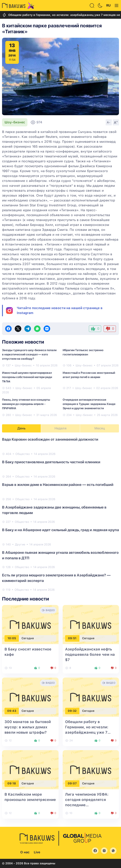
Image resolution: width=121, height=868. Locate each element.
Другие (20, 544)
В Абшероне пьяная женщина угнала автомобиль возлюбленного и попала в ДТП (60, 555)
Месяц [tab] (100, 428)
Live (37, 852)
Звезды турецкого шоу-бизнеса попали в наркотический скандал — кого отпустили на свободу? (29, 354)
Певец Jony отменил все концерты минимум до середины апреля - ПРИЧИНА (26, 404)
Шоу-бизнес (15, 122)
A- (109, 122)
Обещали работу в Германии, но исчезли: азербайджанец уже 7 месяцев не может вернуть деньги (91, 732)
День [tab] (21, 428)
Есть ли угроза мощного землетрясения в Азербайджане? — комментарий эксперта (56, 578)
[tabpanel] (60, 514)
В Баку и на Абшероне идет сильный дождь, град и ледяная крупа (60, 530)
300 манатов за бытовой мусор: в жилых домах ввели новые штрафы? (28, 727)
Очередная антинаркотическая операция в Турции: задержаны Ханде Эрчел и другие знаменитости (89, 404)
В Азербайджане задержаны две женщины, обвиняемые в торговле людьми (54, 510)
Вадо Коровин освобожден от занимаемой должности (50, 439)
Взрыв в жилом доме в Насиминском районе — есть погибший (58, 485)
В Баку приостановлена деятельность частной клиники (51, 462)
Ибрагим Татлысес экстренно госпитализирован (83, 352)
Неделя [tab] (60, 428)
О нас (25, 852)
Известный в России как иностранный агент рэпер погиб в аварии (89, 375)
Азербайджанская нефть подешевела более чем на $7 (90, 654)
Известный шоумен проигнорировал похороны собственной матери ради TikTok (27, 377)
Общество (23, 454)
